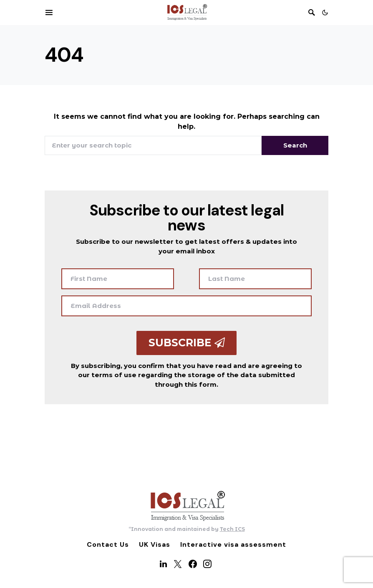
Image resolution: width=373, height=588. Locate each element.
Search (295, 145)
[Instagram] (207, 564)
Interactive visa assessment (233, 544)
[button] (325, 13)
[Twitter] (178, 564)
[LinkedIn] (163, 564)
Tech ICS (232, 529)
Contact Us (108, 544)
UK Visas (155, 544)
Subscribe (187, 343)
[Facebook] (193, 564)
